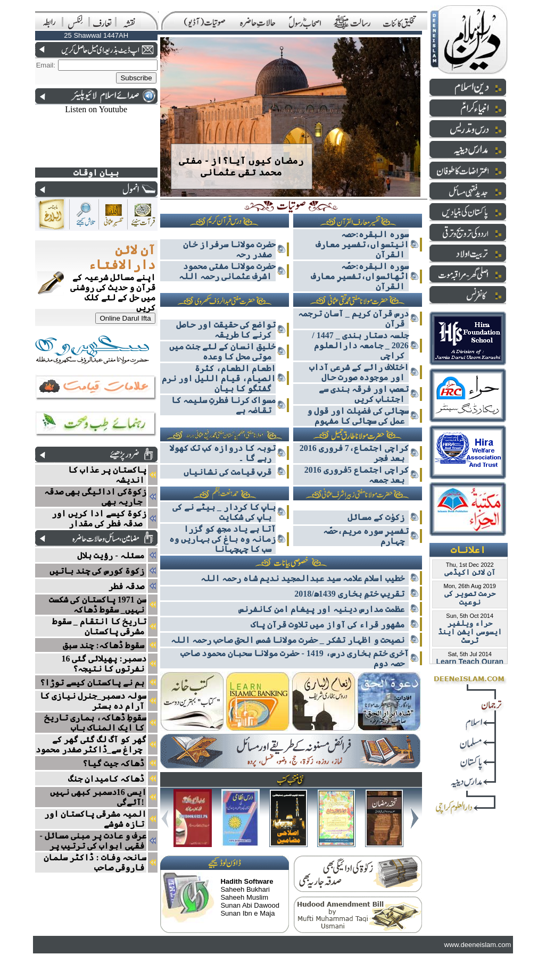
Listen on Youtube (96, 109)
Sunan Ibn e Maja (247, 913)
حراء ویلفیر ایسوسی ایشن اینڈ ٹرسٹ (470, 632)
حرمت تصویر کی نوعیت (470, 598)
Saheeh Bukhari (245, 889)
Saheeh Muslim (244, 897)
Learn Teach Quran (470, 661)
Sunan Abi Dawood (250, 905)
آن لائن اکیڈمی (470, 572)
